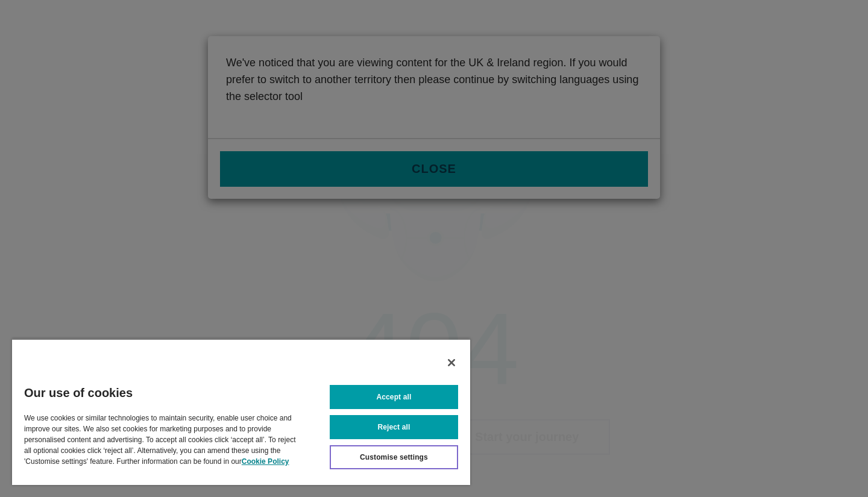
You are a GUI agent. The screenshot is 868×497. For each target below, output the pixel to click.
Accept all (394, 397)
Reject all (394, 427)
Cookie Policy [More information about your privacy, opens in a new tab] (266, 461)
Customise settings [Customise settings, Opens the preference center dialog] (394, 457)
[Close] (451, 363)
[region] (241, 412)
